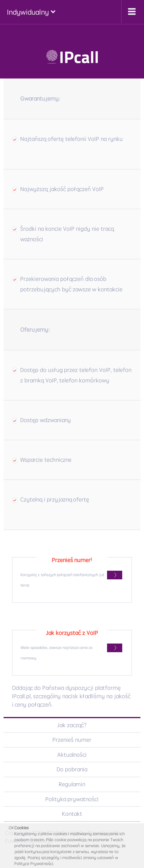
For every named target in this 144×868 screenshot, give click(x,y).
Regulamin (72, 784)
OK (11, 828)
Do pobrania (72, 769)
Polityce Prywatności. (34, 864)
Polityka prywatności (72, 799)
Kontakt (72, 814)
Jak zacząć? (72, 725)
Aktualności (72, 755)
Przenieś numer (72, 740)
